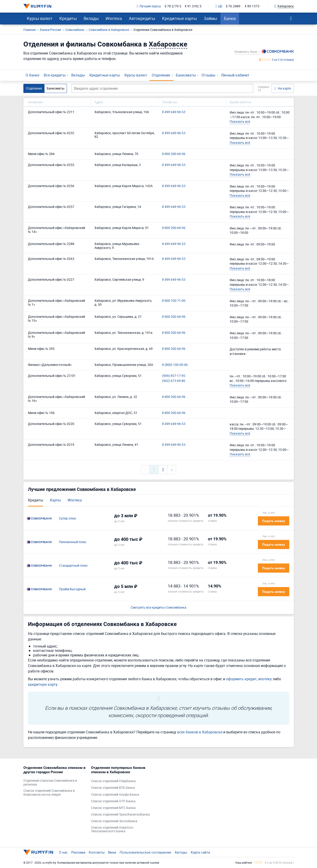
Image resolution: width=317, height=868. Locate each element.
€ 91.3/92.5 (193, 6)
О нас (63, 852)
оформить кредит (241, 679)
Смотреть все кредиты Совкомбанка (158, 608)
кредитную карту (43, 684)
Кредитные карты (179, 18)
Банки (230, 18)
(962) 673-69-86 (174, 381)
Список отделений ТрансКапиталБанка (120, 815)
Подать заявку (274, 521)
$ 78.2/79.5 (173, 6)
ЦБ (219, 6)
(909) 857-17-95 (174, 376)
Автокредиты (142, 18)
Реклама (78, 852)
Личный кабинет (235, 75)
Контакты (97, 852)
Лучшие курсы (149, 6)
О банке (32, 75)
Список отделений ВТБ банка (113, 788)
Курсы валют (40, 18)
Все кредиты (55, 75)
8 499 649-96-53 (174, 112)
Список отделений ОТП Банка (113, 801)
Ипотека (114, 18)
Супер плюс (68, 518)
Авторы (181, 852)
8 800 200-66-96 (174, 154)
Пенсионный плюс (73, 542)
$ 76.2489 (233, 6)
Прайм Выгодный (72, 589)
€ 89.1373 (252, 6)
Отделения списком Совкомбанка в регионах (50, 783)
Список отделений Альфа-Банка (115, 795)
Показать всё (240, 121)
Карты (55, 500)
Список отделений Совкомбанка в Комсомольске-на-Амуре (49, 793)
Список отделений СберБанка (113, 781)
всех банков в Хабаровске (200, 732)
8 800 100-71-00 (174, 301)
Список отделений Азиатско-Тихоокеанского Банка (112, 830)
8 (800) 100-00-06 (175, 365)
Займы (210, 18)
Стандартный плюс (73, 566)
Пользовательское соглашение (145, 852)
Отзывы (208, 75)
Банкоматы (186, 75)
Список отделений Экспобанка (114, 821)
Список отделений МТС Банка (113, 808)
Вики (112, 852)
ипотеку (265, 679)
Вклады (91, 18)
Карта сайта (200, 852)
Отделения (161, 75)
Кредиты (68, 18)
